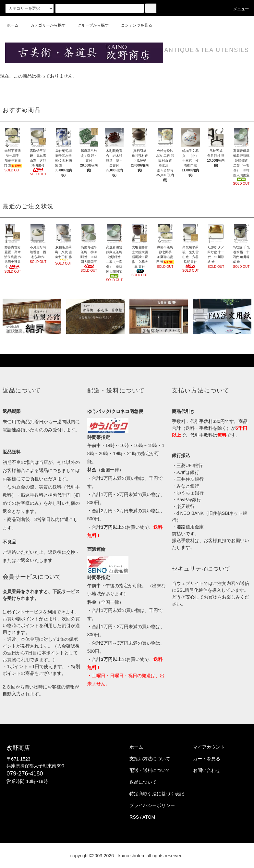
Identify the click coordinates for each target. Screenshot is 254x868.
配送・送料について (150, 770)
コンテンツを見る (133, 25)
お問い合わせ (207, 770)
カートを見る (207, 759)
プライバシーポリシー (152, 805)
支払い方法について (150, 759)
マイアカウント (209, 747)
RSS (134, 817)
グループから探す (89, 25)
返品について (143, 782)
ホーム (13, 25)
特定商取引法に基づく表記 (157, 794)
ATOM (149, 817)
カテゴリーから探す (44, 25)
